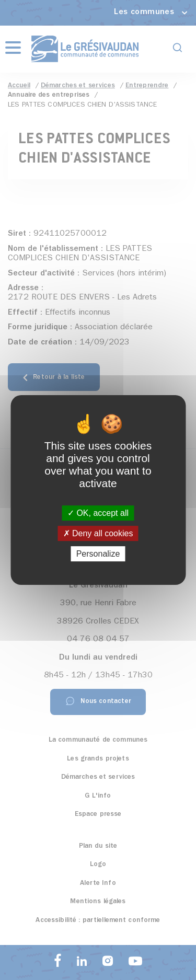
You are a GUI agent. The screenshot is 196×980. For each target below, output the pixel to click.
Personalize (98, 554)
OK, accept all (98, 513)
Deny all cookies (98, 533)
